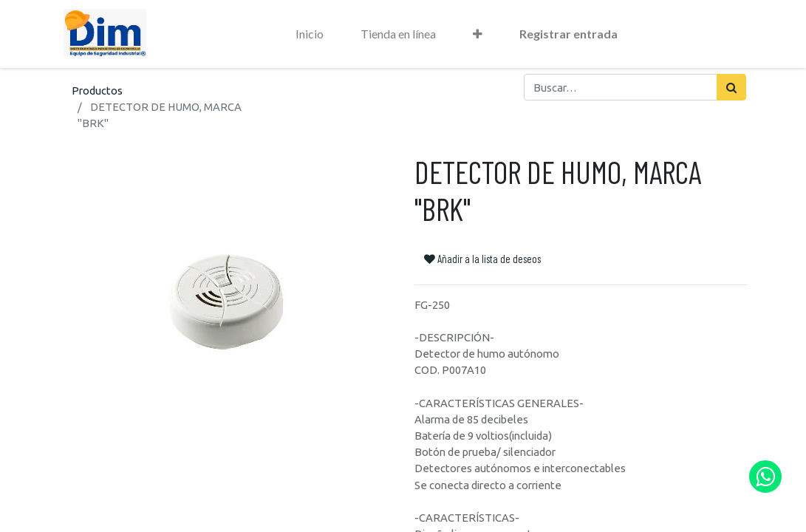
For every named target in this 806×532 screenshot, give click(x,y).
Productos (97, 91)
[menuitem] (310, 34)
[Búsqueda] (731, 87)
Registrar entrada (568, 34)
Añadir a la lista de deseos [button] (482, 259)
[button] (478, 34)
